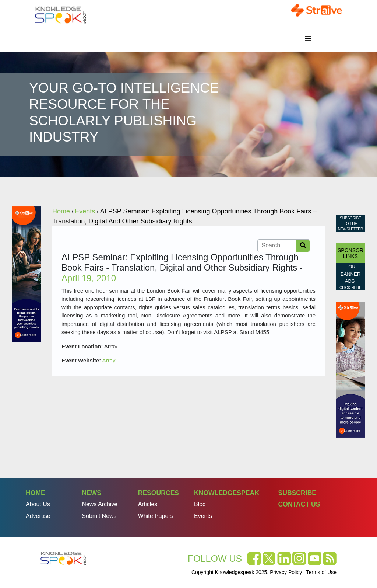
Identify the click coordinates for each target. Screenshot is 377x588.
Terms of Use (321, 572)
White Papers (156, 516)
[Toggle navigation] (308, 39)
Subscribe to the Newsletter (350, 224)
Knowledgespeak (227, 493)
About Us (38, 504)
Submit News (99, 516)
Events (203, 516)
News (91, 493)
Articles (148, 504)
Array (109, 360)
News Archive (100, 504)
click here (350, 288)
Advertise (38, 516)
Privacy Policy (286, 572)
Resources (158, 493)
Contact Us (299, 504)
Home (36, 493)
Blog (200, 504)
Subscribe (297, 493)
